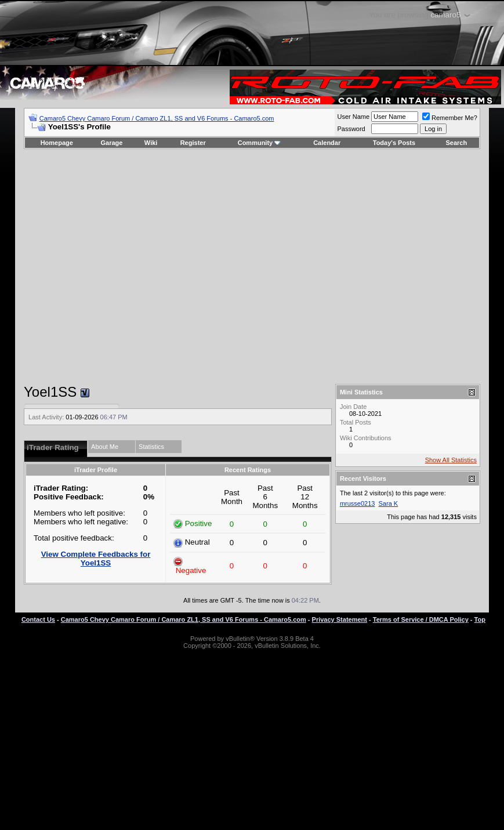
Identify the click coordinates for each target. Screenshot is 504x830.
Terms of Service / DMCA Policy (421, 619)
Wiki (151, 143)
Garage (112, 143)
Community (260, 143)
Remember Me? (450, 118)
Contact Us (38, 619)
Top (480, 619)
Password (351, 129)
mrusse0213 (358, 503)
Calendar (327, 143)
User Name (353, 117)
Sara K (389, 503)
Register (193, 143)
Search (457, 143)
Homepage (57, 143)
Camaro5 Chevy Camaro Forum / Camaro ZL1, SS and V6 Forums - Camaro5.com (157, 118)
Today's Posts (394, 143)
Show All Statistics (451, 460)
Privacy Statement (340, 619)
